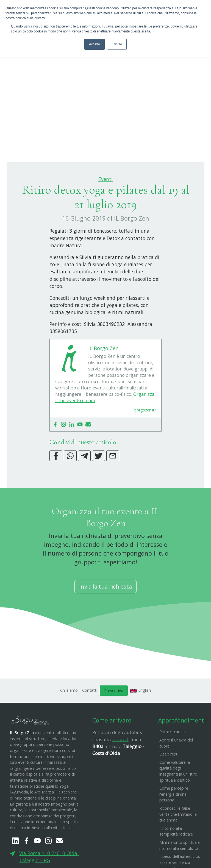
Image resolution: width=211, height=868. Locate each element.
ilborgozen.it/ (144, 437)
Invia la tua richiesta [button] (105, 614)
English (141, 717)
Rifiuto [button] (117, 44)
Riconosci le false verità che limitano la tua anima (178, 841)
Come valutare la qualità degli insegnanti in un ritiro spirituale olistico (178, 798)
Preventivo (114, 718)
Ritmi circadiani (173, 759)
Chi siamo (69, 717)
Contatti (90, 717)
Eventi (105, 206)
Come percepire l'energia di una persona (174, 821)
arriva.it (120, 767)
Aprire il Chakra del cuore (176, 770)
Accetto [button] (95, 44)
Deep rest (168, 781)
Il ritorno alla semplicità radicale (176, 859)
